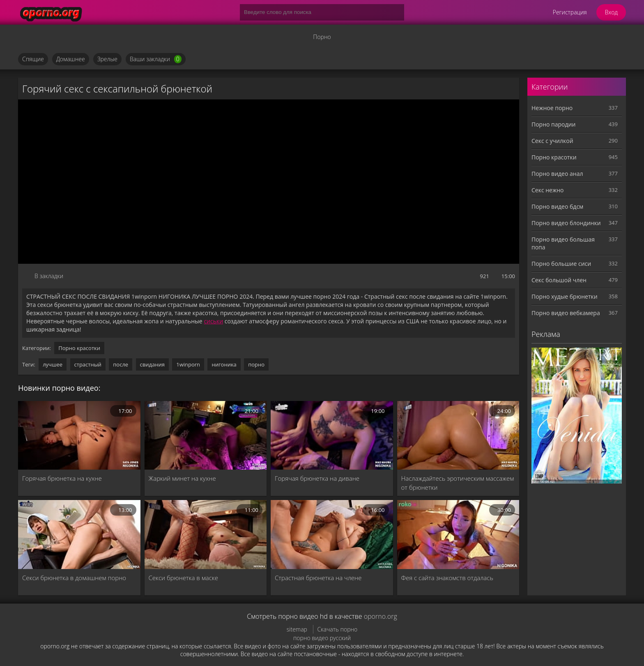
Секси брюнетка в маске (184, 578)
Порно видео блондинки (566, 223)
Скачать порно (338, 629)
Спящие (33, 59)
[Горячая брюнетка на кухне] (79, 435)
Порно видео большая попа (563, 243)
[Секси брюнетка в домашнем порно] (79, 534)
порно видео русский (322, 638)
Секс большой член (559, 280)
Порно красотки (79, 348)
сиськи (213, 321)
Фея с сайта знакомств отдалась (447, 578)
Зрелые (107, 59)
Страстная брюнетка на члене (318, 578)
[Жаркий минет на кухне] (206, 435)
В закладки (49, 276)
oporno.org (381, 616)
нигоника (224, 364)
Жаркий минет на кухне (182, 478)
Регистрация (570, 12)
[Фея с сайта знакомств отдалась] (458, 534)
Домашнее (71, 59)
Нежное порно (552, 108)
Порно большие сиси (561, 264)
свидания (152, 364)
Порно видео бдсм (557, 206)
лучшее (53, 364)
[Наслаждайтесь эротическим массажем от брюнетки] (458, 435)
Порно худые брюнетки (565, 296)
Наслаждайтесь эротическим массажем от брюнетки (458, 483)
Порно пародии (553, 124)
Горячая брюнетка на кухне (62, 478)
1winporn (188, 364)
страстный (88, 364)
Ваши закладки (156, 59)
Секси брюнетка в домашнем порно (74, 578)
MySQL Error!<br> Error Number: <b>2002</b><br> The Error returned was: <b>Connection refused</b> (269, 182)
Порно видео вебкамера (566, 313)
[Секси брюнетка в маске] (206, 534)
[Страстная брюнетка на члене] (332, 534)
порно (256, 364)
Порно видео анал (557, 174)
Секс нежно (548, 190)
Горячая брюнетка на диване (317, 478)
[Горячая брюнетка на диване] (332, 435)
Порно (322, 37)
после (121, 364)
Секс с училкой (552, 141)
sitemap (297, 629)
